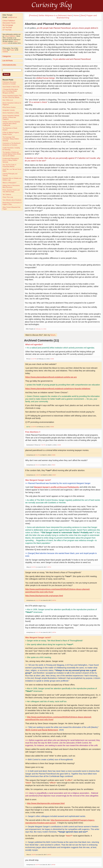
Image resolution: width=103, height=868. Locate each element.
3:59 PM (38, 865)
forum (53, 335)
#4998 (59, 445)
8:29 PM (33, 567)
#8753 (54, 600)
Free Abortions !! (33, 432)
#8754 (54, 632)
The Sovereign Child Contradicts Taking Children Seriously (11, 139)
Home (76, 15)
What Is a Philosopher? (9, 183)
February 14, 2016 (41, 329)
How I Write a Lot (8, 100)
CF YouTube (7, 30)
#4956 (52, 427)
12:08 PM (38, 475)
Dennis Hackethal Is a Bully (11, 113)
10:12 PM (38, 600)
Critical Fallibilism (9, 21)
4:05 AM (38, 465)
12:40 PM (33, 427)
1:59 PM (33, 855)
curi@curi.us (12, 17)
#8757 (49, 855)
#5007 (54, 475)
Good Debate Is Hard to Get (11, 87)
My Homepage (8, 25)
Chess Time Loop (8, 197)
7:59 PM (43, 445)
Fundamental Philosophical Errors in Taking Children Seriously (11, 160)
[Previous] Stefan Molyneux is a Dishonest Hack (50, 15)
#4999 (53, 455)
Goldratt (5, 52)
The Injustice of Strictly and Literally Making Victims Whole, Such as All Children (12, 154)
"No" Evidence (7, 195)
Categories (7, 56)
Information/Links (9, 65)
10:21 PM (38, 632)
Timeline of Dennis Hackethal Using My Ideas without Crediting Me (11, 124)
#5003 (53, 465)
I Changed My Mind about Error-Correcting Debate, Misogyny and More (10, 91)
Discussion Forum (9, 23)
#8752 (49, 567)
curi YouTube (7, 27)
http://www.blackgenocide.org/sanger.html (44, 596)
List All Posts (8, 61)
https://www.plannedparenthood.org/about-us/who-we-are (51, 377)
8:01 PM (38, 455)
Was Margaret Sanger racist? (38, 480)
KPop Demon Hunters (9, 107)
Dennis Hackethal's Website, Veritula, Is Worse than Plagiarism (11, 117)
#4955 (52, 359)
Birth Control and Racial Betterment (42, 730)
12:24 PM (34, 359)
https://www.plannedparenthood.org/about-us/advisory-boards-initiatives (58, 389)
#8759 (53, 865)
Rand (4, 50)
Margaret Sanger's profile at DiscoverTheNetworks (57, 487)
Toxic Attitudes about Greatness (12, 200)
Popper (12, 50)
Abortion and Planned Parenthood (48, 24)
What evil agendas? (34, 344)
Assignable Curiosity (9, 110)
